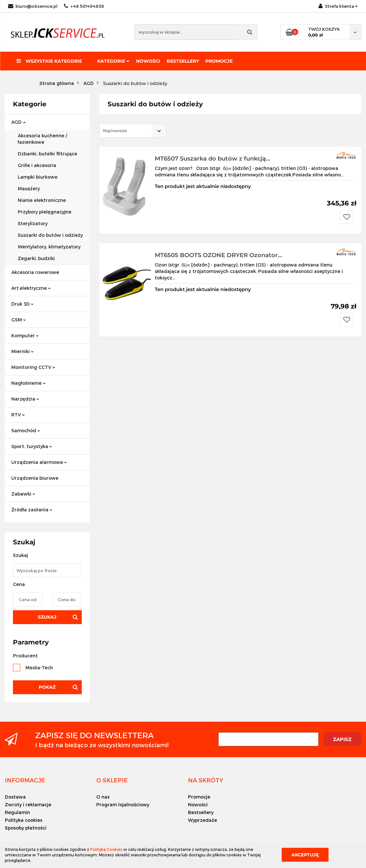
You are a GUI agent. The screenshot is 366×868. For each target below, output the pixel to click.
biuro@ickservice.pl (33, 6)
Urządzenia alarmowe (39, 462)
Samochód (26, 430)
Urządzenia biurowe (35, 478)
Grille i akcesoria (37, 165)
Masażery (29, 188)
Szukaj (47, 617)
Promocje (219, 61)
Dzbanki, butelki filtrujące (47, 154)
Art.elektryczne (31, 288)
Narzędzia (25, 399)
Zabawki (23, 494)
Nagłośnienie (28, 383)
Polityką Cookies (106, 849)
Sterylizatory (33, 223)
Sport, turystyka (32, 446)
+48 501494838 (84, 6)
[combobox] (133, 131)
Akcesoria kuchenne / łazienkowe (42, 139)
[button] (25, 780)
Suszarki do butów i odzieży (50, 235)
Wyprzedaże (203, 820)
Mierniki (22, 351)
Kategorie (113, 61)
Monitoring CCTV (33, 367)
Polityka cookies (24, 820)
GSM (19, 320)
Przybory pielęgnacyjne (45, 212)
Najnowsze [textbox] (115, 131)
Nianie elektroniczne (42, 200)
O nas (103, 797)
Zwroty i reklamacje (28, 805)
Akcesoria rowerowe (35, 272)
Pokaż (47, 687)
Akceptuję (305, 855)
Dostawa (15, 797)
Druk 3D (22, 304)
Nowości (148, 61)
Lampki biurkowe (38, 177)
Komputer (25, 335)
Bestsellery (183, 61)
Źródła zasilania (32, 510)
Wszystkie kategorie (49, 61)
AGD (18, 122)
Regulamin (17, 812)
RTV (18, 415)
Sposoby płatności (26, 828)
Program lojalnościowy (123, 805)
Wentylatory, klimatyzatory (49, 247)
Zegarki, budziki (36, 258)
